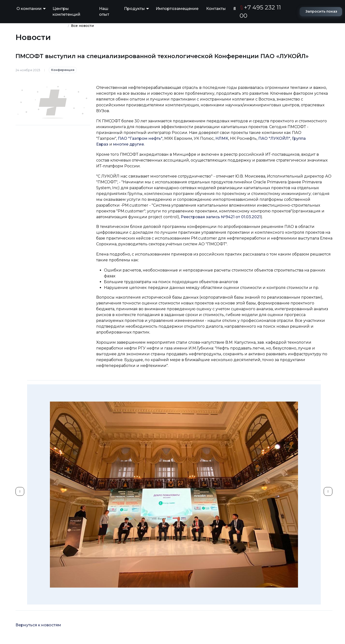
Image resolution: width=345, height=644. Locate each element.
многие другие (129, 144)
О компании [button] (29, 9)
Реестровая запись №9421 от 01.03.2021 (221, 217)
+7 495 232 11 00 (260, 12)
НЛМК (222, 138)
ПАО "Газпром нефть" (140, 138)
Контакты (216, 9)
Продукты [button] (134, 9)
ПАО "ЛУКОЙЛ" (274, 138)
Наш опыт (104, 12)
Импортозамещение (177, 9)
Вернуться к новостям (38, 625)
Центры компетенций (67, 12)
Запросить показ (321, 11)
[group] (174, 495)
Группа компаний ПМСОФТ (41, 26)
